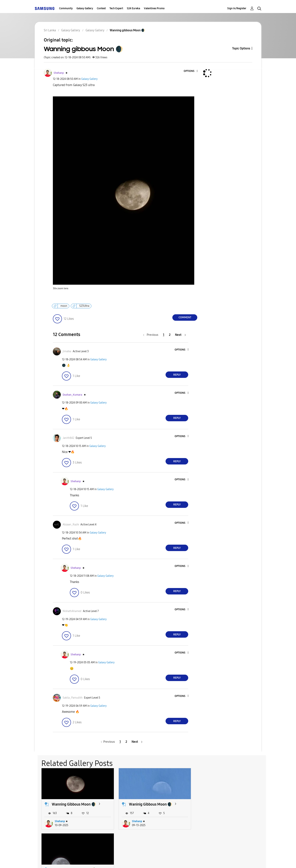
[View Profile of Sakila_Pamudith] (73, 698)
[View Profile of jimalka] (67, 351)
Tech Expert (116, 8)
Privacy (138, 860)
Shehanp (60, 821)
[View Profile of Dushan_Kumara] (72, 395)
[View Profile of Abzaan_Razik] (71, 525)
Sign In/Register (237, 8)
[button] (191, 71)
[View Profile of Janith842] (68, 438)
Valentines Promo (154, 8)
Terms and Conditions (101, 860)
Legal (163, 860)
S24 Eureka (133, 8)
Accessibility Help (56, 860)
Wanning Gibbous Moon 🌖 (228, 804)
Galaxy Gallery (85, 8)
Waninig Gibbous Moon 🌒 (150, 804)
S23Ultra (84, 306)
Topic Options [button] (241, 48)
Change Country (193, 860)
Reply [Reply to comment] (177, 375)
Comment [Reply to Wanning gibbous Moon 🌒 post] (185, 317)
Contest (101, 8)
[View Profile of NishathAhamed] (72, 611)
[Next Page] (180, 335)
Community (66, 8)
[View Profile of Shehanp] (59, 73)
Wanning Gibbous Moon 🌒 (74, 804)
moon (64, 306)
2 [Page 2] (170, 335)
